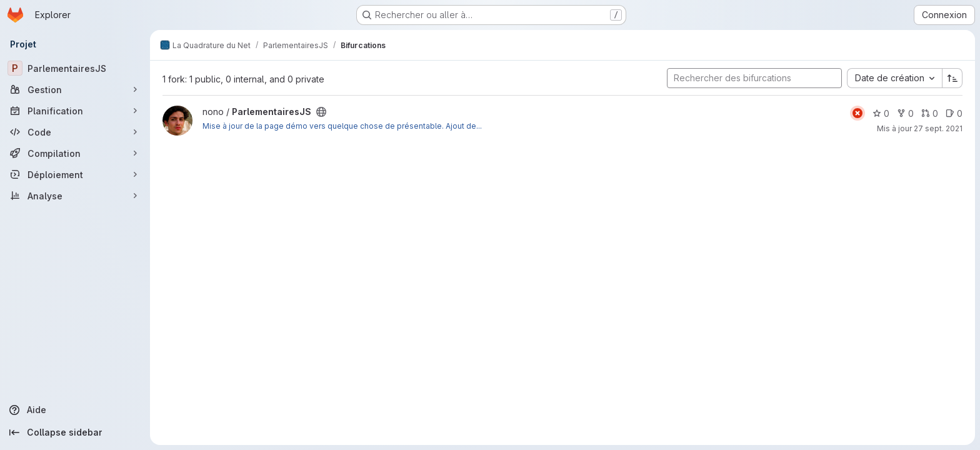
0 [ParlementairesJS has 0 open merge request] (930, 113)
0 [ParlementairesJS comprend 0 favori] (881, 113)
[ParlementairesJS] (75, 68)
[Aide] (75, 410)
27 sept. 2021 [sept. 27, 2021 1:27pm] (938, 128)
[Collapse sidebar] (75, 432)
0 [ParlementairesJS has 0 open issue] (954, 113)
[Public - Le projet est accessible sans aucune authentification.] (321, 112)
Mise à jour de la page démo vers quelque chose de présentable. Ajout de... (342, 126)
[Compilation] (75, 153)
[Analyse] (75, 196)
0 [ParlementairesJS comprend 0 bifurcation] (905, 113)
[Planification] (75, 111)
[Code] (75, 132)
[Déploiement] (75, 174)
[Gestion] (75, 89)
